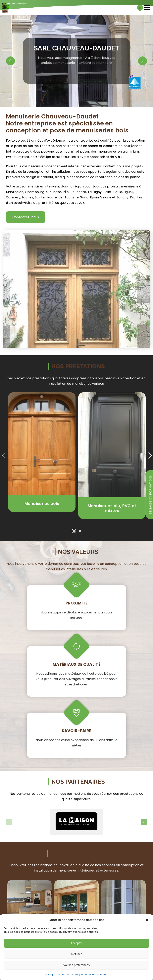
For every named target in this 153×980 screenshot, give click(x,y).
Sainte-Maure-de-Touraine (57, 197)
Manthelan (15, 192)
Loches (27, 197)
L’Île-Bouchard (74, 192)
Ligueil (128, 192)
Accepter (76, 943)
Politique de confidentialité (89, 975)
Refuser (77, 954)
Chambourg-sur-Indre (43, 192)
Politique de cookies (58, 975)
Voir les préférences (77, 965)
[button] (147, 920)
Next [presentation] (150, 455)
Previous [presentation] (4, 455)
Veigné (106, 197)
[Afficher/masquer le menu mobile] (148, 7)
